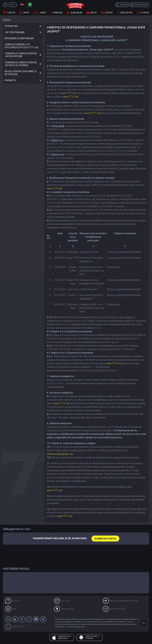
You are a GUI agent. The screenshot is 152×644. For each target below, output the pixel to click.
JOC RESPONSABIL (15, 32)
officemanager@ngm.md (60, 454)
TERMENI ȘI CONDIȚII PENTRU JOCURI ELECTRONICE (21, 64)
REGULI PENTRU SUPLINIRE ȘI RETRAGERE (21, 73)
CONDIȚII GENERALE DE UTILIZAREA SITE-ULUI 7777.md (21, 46)
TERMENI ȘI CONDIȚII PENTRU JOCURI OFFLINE (21, 55)
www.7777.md (68, 93)
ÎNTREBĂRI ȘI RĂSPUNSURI (19, 38)
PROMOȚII (10, 80)
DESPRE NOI (11, 26)
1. (50, 252)
